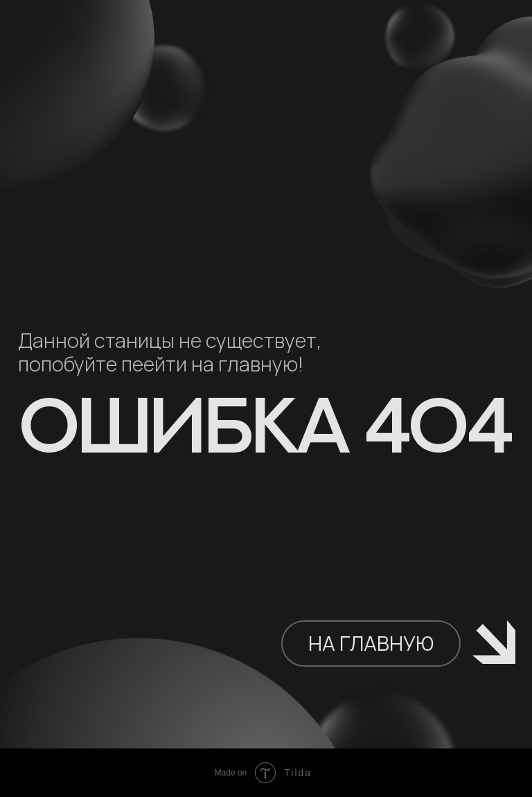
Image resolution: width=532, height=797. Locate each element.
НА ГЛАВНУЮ (371, 643)
